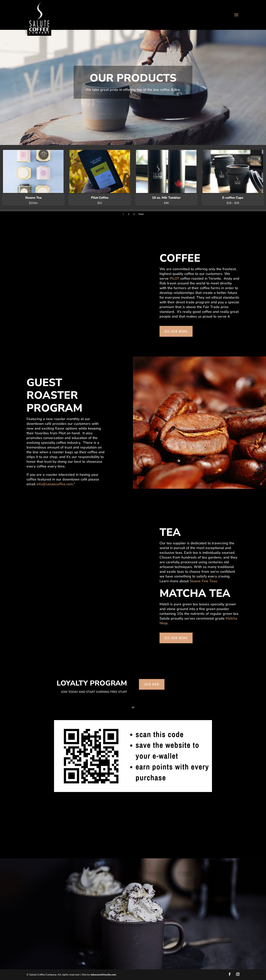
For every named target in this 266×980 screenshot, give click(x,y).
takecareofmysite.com (103, 975)
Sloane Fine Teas (203, 581)
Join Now (152, 684)
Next (141, 214)
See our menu (176, 331)
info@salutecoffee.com (55, 484)
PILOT (174, 278)
